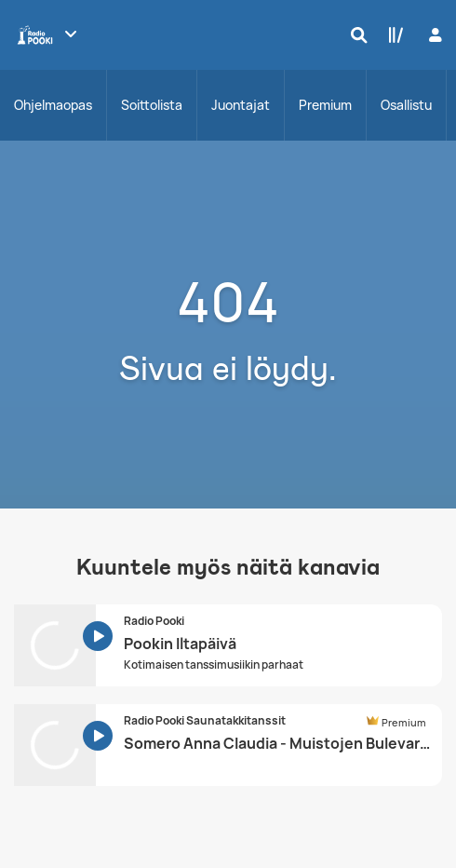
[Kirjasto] (392, 34)
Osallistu (406, 105)
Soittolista (152, 105)
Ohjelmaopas (53, 105)
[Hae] (355, 34)
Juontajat (241, 105)
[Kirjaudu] (433, 35)
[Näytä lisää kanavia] (71, 34)
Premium (325, 105)
